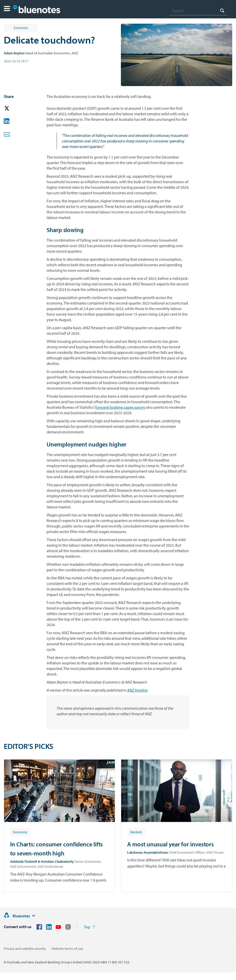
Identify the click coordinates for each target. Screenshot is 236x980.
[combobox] (198, 11)
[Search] (198, 11)
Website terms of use (67, 949)
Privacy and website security (25, 949)
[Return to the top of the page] (90, 927)
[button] (7, 9)
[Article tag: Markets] (136, 832)
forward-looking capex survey (120, 407)
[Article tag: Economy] (20, 832)
